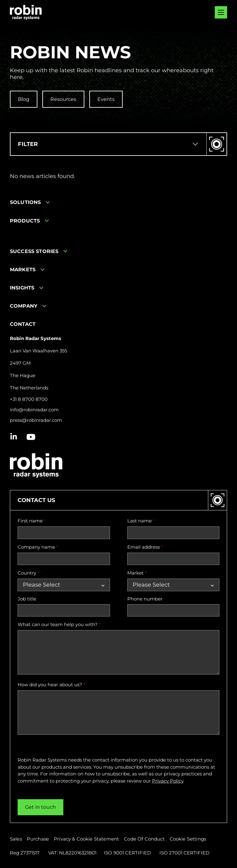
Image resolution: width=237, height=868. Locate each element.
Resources (63, 99)
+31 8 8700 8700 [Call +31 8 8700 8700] (29, 399)
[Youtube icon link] (31, 437)
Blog (24, 99)
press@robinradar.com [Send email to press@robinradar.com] (36, 420)
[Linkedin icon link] (14, 437)
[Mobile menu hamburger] (221, 12)
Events (106, 99)
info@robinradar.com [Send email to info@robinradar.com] (34, 410)
